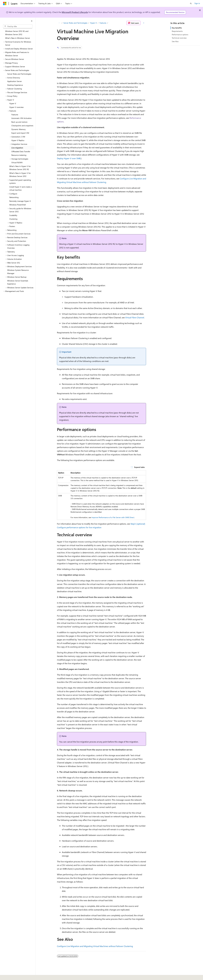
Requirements (177, 31)
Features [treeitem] (15, 115)
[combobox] (18, 26)
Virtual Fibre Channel (135, 317)
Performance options (180, 35)
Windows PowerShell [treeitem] (17, 205)
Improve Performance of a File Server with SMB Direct (113, 517)
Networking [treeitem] (14, 197)
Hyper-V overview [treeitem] (16, 107)
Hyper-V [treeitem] (13, 103)
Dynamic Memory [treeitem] (19, 129)
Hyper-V (93, 23)
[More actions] (144, 23)
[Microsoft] (5, 3)
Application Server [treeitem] (15, 81)
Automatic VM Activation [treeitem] (21, 118)
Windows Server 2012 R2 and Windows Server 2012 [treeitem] (17, 33)
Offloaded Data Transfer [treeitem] (21, 151)
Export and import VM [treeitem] (20, 133)
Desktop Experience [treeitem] (15, 85)
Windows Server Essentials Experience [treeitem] (18, 282)
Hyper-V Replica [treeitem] (18, 140)
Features (103, 23)
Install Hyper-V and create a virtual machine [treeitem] (20, 188)
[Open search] (191, 3)
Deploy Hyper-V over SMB (69, 158)
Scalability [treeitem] (13, 215)
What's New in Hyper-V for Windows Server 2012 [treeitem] (20, 175)
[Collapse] (32, 21)
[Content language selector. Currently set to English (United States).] (15, 976)
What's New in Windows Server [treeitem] (18, 38)
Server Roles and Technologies (75, 23)
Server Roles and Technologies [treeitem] (19, 74)
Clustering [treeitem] (13, 219)
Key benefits (177, 28)
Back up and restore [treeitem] (19, 122)
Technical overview (179, 38)
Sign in (197, 3)
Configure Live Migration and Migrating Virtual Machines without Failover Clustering (95, 946)
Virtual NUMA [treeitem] (17, 162)
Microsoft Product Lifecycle (75, 12)
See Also (175, 41)
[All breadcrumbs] (59, 23)
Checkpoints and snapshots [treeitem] (22, 126)
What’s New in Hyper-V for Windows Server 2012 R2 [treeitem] (20, 168)
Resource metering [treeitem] (19, 155)
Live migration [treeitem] (17, 148)
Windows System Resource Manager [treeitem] (18, 272)
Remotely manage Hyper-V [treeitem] (20, 201)
